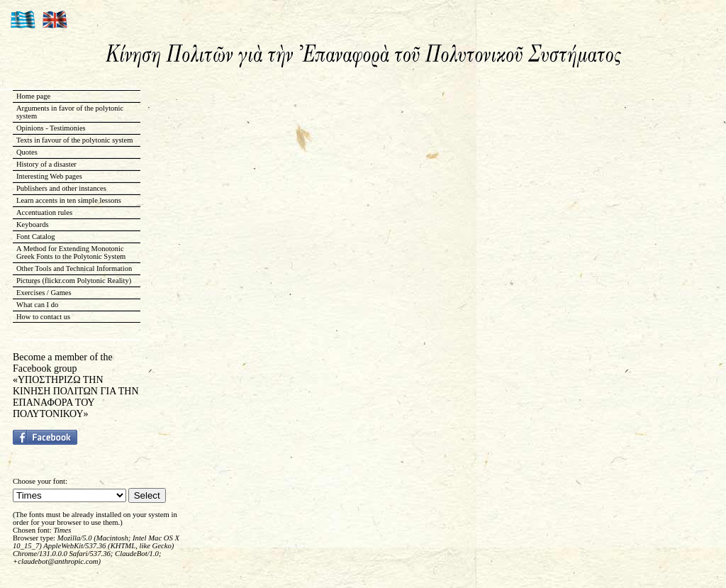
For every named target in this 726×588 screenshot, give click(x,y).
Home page (33, 96)
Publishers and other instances (61, 188)
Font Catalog (36, 237)
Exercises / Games (44, 293)
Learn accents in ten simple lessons (69, 200)
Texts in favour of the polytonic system (74, 140)
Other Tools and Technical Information (74, 268)
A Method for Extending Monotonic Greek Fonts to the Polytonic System (71, 253)
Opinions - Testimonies (51, 128)
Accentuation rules (44, 212)
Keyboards (33, 224)
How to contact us (43, 317)
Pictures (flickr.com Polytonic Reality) (74, 281)
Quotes (27, 152)
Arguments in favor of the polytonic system (70, 112)
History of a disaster (46, 164)
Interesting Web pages (49, 176)
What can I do (37, 305)
